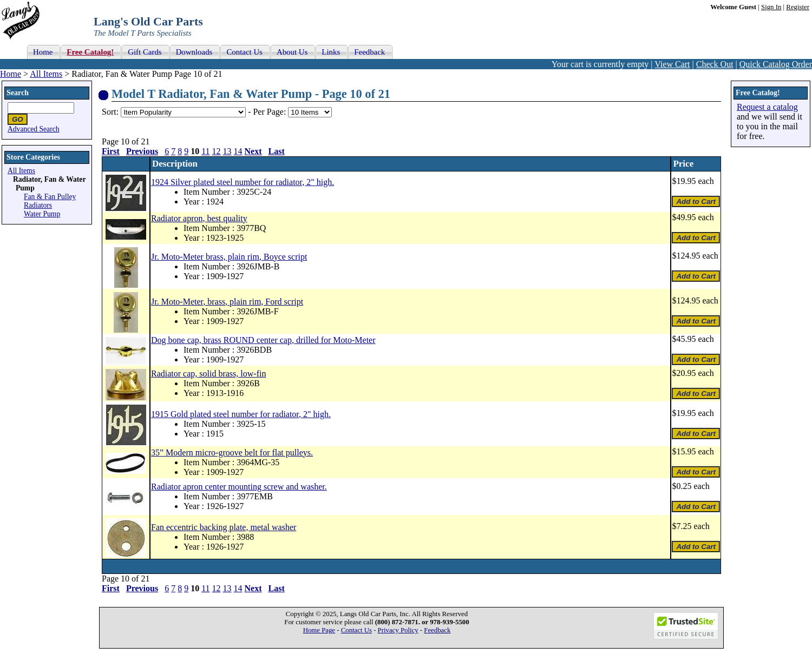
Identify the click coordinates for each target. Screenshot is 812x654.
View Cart (672, 64)
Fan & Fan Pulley (50, 197)
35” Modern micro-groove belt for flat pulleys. (232, 452)
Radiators (38, 205)
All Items (46, 74)
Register (798, 7)
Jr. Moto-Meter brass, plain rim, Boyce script (229, 257)
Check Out (715, 64)
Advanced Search (34, 129)
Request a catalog (767, 107)
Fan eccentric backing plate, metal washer (224, 527)
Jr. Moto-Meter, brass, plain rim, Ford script (227, 302)
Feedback (437, 630)
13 (227, 151)
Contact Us (356, 630)
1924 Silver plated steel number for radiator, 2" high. (243, 182)
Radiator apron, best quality (199, 218)
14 (238, 151)
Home (11, 74)
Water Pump (42, 214)
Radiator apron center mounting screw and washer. (239, 487)
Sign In (771, 7)
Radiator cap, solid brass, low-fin (208, 374)
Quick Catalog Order (776, 64)
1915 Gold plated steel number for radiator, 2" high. (241, 414)
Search (18, 93)
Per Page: (270, 112)
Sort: (110, 112)
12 (217, 151)
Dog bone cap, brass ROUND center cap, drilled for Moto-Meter (263, 340)
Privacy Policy (398, 630)
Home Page (319, 630)
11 (205, 151)
